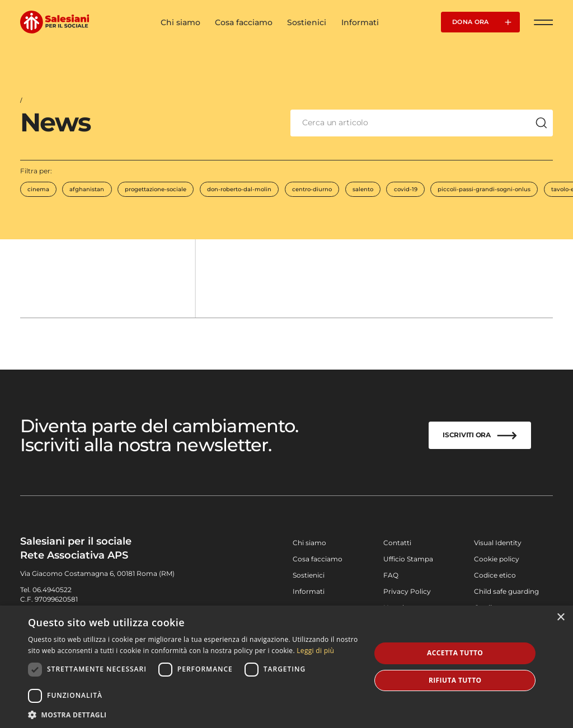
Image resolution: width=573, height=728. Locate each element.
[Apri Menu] (544, 22)
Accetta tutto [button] (455, 653)
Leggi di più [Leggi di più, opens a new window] (315, 651)
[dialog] (286, 667)
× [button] (560, 618)
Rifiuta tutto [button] (455, 680)
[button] (194, 714)
